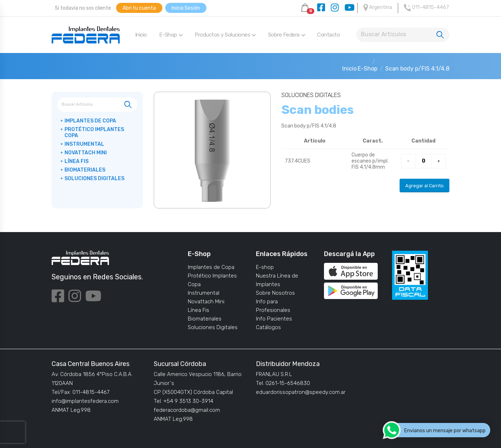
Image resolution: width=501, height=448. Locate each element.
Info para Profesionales (273, 306)
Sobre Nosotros (275, 293)
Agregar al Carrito (424, 186)
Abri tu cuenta (139, 8)
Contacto (328, 35)
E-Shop (171, 35)
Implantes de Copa (90, 121)
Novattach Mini (86, 153)
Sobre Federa (287, 35)
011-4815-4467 (426, 8)
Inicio (141, 35)
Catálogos (268, 327)
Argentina (378, 8)
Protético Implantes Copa (94, 133)
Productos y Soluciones (225, 35)
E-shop (265, 267)
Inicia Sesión (186, 8)
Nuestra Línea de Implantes (277, 280)
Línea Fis (77, 161)
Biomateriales (85, 170)
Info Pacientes (274, 319)
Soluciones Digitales (94, 179)
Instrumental (84, 144)
